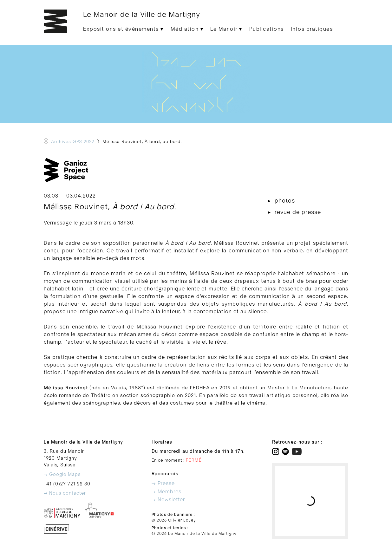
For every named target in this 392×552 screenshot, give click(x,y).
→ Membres (167, 492)
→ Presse (163, 484)
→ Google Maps (62, 474)
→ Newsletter (168, 500)
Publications (267, 29)
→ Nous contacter (65, 493)
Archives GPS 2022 (73, 142)
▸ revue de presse (294, 212)
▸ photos (281, 201)
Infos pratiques (312, 29)
